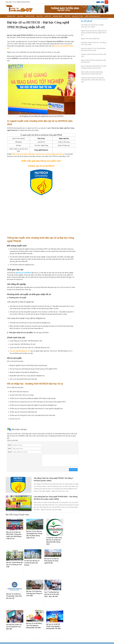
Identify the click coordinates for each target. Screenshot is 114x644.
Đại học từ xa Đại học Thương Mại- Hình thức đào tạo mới (14, 596)
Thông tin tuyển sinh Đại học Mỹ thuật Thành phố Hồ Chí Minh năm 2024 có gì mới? (93, 80)
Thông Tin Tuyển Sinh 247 (19, 9)
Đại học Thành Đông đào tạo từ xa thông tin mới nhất (15, 565)
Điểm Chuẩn (30, 16)
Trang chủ (11, 16)
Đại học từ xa (78, 16)
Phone (10, 452)
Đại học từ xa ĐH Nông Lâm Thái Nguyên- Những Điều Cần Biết (34, 625)
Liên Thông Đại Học (92, 16)
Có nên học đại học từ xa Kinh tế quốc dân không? (32, 563)
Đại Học (20, 16)
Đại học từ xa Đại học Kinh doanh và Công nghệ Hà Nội (52, 561)
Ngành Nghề (58, 16)
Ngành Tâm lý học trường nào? (90, 39)
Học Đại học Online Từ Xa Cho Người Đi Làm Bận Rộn (14, 627)
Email (9, 449)
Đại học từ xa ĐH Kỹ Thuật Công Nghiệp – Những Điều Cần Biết (53, 626)
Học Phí (39, 16)
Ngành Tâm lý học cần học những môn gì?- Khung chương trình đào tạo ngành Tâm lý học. (94, 33)
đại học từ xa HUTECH (24, 273)
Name (10, 445)
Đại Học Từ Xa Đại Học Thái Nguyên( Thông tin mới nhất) (34, 593)
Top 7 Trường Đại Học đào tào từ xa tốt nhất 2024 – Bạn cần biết (52, 594)
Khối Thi (48, 16)
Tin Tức (67, 16)
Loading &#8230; (41, 217)
